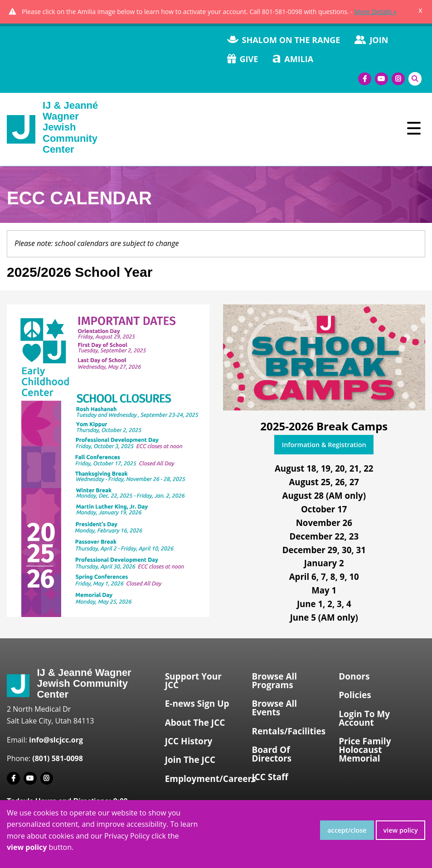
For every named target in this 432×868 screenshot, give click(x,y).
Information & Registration (324, 445)
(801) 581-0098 (58, 758)
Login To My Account (364, 718)
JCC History (189, 741)
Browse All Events (274, 708)
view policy (401, 830)
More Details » (375, 12)
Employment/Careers (205, 779)
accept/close (347, 830)
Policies (355, 695)
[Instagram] (398, 79)
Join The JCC (190, 760)
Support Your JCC (193, 681)
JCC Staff (270, 777)
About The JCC (195, 723)
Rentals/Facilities (289, 731)
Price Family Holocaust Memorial (365, 750)
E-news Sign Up (197, 704)
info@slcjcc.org (56, 740)
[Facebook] (365, 79)
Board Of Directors (272, 754)
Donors (354, 676)
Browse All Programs (274, 681)
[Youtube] (381, 79)
